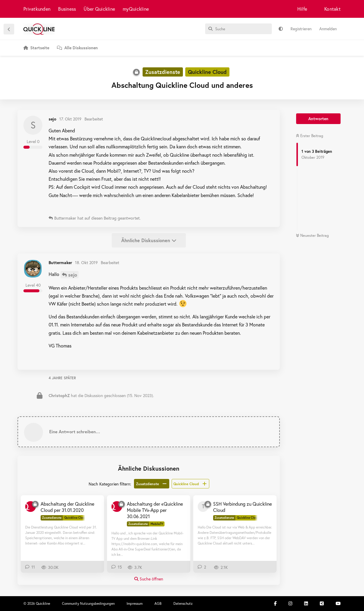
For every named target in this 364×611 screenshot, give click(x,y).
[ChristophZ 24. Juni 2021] (117, 507)
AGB (158, 603)
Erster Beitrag (309, 136)
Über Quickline (99, 9)
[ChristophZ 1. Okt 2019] (31, 507)
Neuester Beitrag (312, 235)
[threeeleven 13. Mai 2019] (203, 507)
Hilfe (302, 9)
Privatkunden (37, 9)
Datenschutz (183, 603)
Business (67, 9)
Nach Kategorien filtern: (110, 484)
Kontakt (332, 9)
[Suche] (238, 29)
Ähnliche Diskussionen (149, 240)
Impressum (135, 603)
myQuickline (136, 9)
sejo (73, 275)
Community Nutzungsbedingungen (88, 603)
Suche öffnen (149, 579)
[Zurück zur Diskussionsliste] (9, 29)
